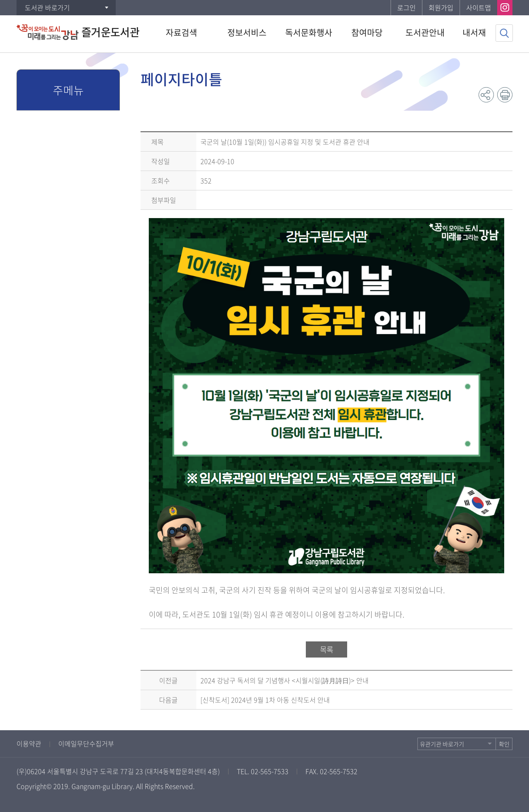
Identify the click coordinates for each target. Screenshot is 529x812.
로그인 (406, 7)
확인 (504, 744)
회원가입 (441, 7)
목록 (326, 649)
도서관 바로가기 (47, 7)
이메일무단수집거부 (86, 743)
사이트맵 (479, 7)
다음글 (168, 700)
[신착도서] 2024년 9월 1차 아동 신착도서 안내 (265, 700)
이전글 (168, 680)
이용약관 (29, 743)
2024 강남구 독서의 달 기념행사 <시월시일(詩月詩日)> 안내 (285, 680)
